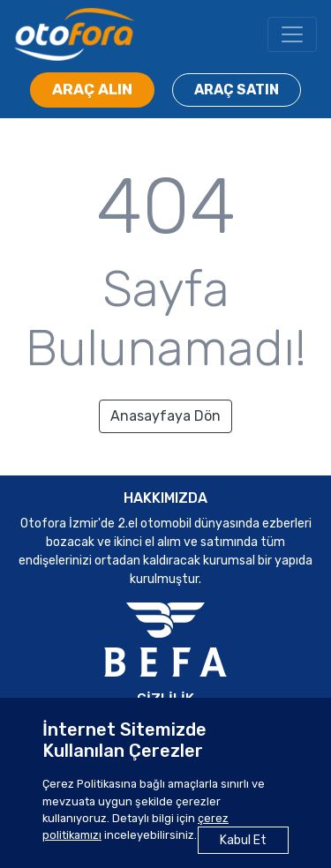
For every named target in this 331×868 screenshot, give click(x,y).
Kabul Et (243, 840)
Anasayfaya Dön (165, 416)
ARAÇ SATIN (237, 90)
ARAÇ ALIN (92, 89)
